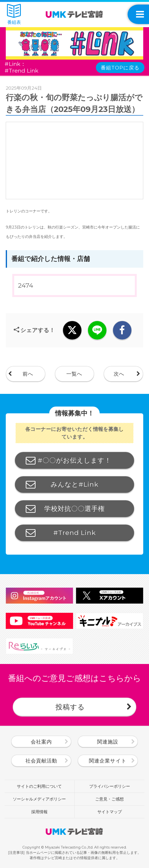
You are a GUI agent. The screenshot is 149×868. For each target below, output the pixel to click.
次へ (119, 374)
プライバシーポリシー (110, 786)
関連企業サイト (108, 761)
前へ (28, 374)
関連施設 (108, 742)
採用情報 (39, 812)
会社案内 (41, 742)
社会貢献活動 (41, 761)
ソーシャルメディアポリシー (39, 799)
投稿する (70, 707)
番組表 (14, 15)
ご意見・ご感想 (109, 799)
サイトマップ (110, 812)
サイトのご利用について (39, 786)
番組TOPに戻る (120, 68)
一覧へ (74, 374)
